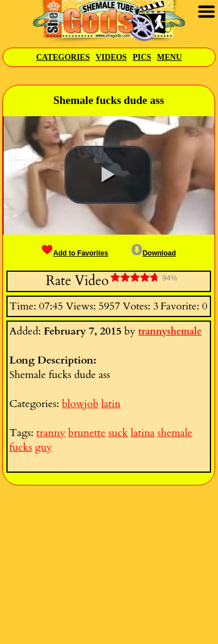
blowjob (80, 404)
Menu (169, 57)
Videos (111, 57)
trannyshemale (170, 332)
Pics (142, 57)
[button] (108, 175)
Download (153, 253)
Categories (63, 57)
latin (111, 404)
